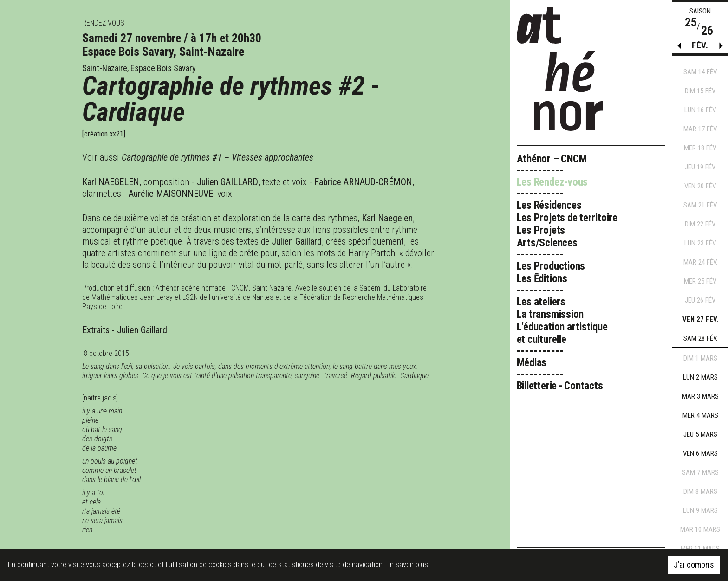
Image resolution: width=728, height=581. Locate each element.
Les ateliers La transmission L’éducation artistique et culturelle (562, 321)
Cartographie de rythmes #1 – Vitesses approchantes (218, 157)
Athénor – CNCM (552, 159)
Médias (532, 363)
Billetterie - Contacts (560, 386)
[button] (721, 48)
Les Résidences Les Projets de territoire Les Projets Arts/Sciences (567, 224)
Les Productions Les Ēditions (551, 272)
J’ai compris (694, 565)
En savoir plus (407, 565)
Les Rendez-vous (552, 182)
